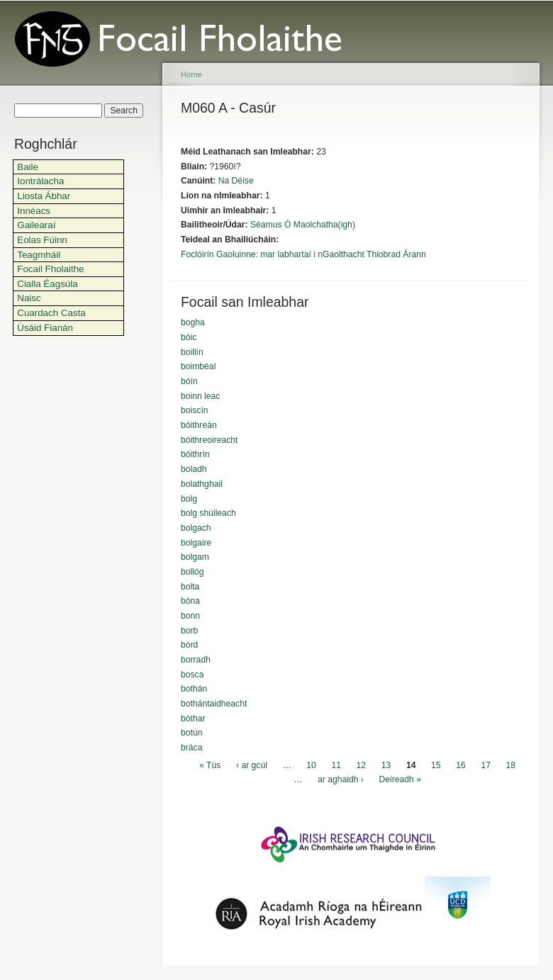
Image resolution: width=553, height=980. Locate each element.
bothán (194, 689)
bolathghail (202, 484)
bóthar (193, 719)
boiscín (195, 410)
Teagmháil (39, 255)
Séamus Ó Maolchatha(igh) (303, 225)
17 (486, 765)
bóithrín (195, 454)
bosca (192, 675)
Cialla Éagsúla (47, 284)
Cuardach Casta (51, 313)
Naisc (29, 298)
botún (191, 733)
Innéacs (34, 211)
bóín (189, 381)
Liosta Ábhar (44, 196)
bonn (190, 616)
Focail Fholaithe (50, 269)
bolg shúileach (208, 513)
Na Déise (236, 181)
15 (436, 765)
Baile (28, 167)
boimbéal (198, 366)
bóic (189, 337)
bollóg (192, 572)
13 (386, 765)
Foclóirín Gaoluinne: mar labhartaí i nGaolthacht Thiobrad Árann (303, 254)
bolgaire (196, 543)
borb (189, 631)
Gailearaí (36, 225)
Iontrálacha (40, 181)
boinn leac (200, 396)
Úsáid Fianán (45, 328)
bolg (189, 499)
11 (336, 765)
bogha (193, 322)
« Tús (210, 765)
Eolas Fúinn (42, 240)
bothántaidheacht (214, 704)
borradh (196, 660)
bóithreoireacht (209, 440)
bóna (190, 601)
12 (362, 765)
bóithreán (199, 425)
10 (311, 765)
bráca (191, 748)
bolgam (195, 557)
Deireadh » (400, 780)
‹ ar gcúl (252, 765)
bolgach (196, 528)
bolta (190, 587)
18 (511, 765)
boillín (192, 352)
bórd (189, 645)
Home (191, 74)
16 (461, 765)
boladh (194, 469)
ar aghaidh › (341, 780)
